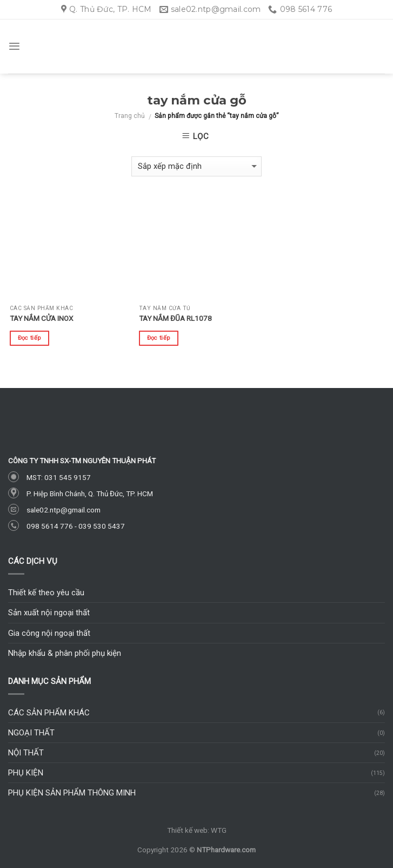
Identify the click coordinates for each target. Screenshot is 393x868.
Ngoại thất (31, 733)
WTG (219, 830)
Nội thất (26, 753)
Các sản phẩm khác (49, 713)
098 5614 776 (50, 526)
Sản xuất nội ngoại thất (49, 613)
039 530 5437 (102, 526)
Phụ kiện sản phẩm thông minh (72, 793)
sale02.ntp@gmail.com (64, 510)
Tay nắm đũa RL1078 (175, 318)
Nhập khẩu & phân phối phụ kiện (65, 653)
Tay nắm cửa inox (41, 318)
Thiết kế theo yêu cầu (46, 593)
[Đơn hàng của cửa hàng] (197, 166)
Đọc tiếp (30, 338)
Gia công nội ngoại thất (49, 633)
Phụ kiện (26, 773)
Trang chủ (130, 116)
